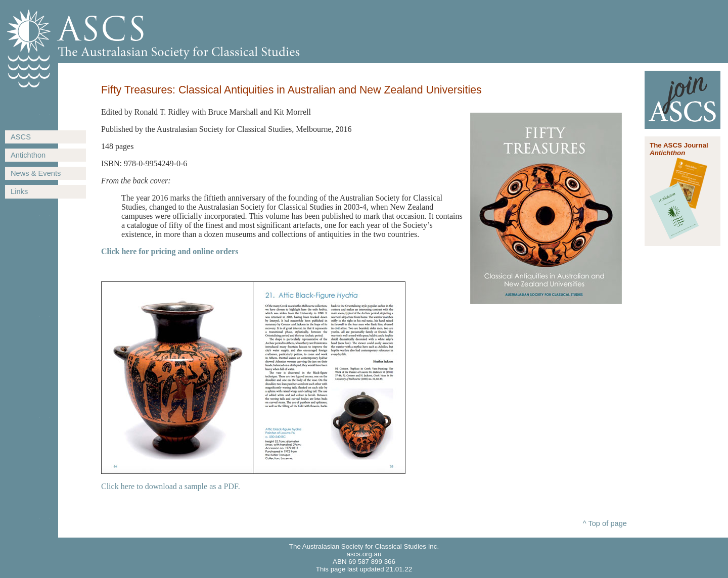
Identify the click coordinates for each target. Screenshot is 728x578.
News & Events (36, 173)
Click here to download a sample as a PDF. (171, 486)
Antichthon (28, 155)
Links (19, 191)
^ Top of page (605, 523)
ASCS (21, 137)
